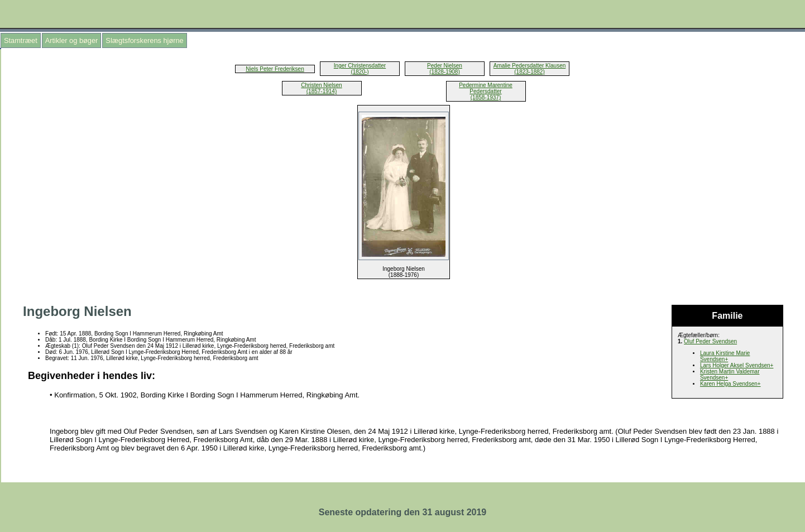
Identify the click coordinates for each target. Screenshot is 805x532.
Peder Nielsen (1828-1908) (445, 69)
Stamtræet (21, 40)
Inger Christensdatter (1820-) (360, 69)
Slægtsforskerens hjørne (144, 40)
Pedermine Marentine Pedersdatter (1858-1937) (486, 91)
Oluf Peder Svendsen (710, 341)
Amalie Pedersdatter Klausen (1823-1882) (530, 69)
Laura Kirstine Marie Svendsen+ (725, 356)
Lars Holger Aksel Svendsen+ (737, 365)
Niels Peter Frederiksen (275, 69)
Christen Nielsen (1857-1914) (321, 88)
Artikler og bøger (72, 40)
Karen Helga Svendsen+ (730, 384)
